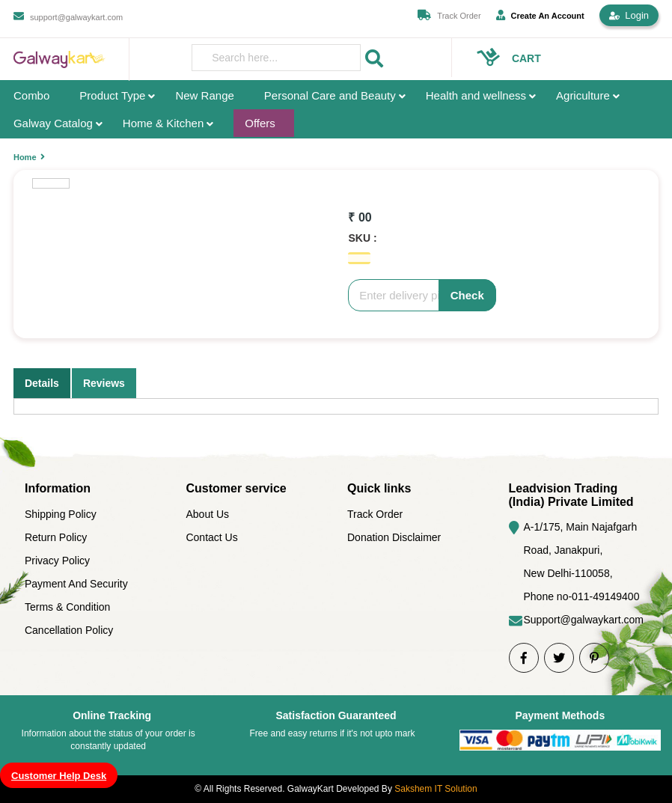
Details (42, 383)
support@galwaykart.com (76, 17)
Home (25, 157)
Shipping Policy (61, 514)
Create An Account (540, 15)
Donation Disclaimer (394, 537)
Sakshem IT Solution (436, 789)
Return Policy (56, 537)
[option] (51, 183)
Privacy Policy (57, 561)
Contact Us (211, 537)
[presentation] (276, 58)
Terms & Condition (67, 607)
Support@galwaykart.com (584, 620)
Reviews (104, 383)
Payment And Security (76, 584)
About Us (207, 514)
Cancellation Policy (69, 630)
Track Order (459, 16)
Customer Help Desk (59, 776)
